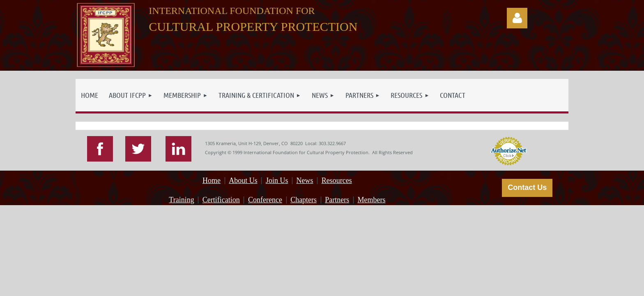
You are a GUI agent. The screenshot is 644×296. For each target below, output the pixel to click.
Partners (337, 200)
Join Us (277, 180)
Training (181, 200)
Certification (221, 200)
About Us (243, 180)
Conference (265, 200)
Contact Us (527, 187)
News (305, 180)
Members (371, 200)
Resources (337, 180)
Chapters (304, 200)
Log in (517, 18)
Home (212, 180)
